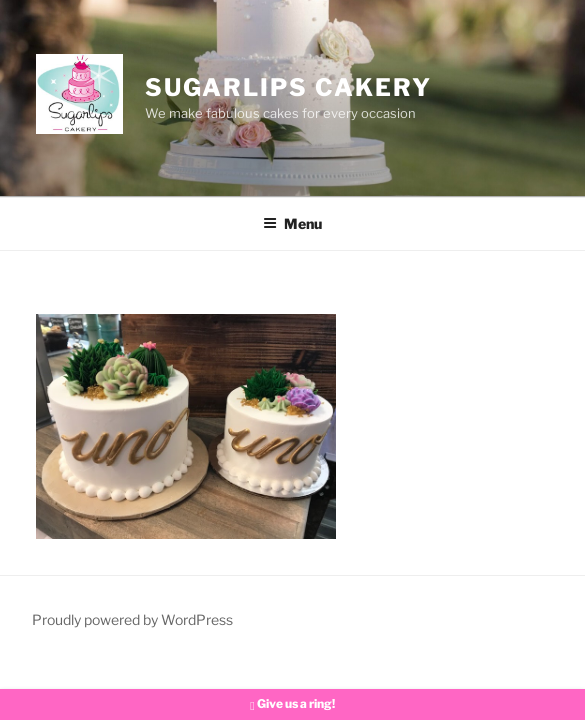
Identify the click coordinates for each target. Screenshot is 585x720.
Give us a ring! (292, 703)
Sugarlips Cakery (288, 87)
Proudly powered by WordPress (132, 619)
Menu (292, 223)
